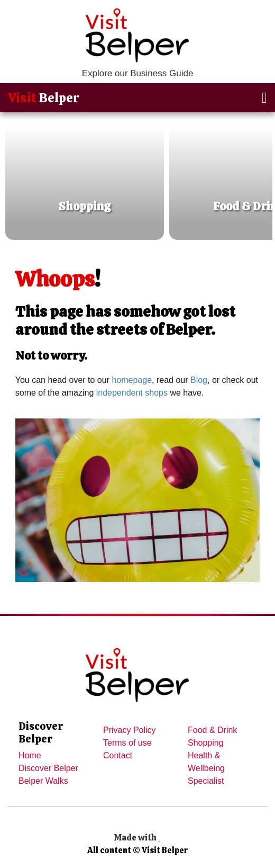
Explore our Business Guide (138, 73)
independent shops (132, 393)
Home (30, 755)
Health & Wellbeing (206, 762)
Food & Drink (212, 730)
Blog (199, 380)
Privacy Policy (130, 730)
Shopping (206, 743)
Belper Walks (43, 781)
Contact (118, 755)
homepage (132, 380)
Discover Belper (48, 768)
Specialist (206, 781)
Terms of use (127, 743)
